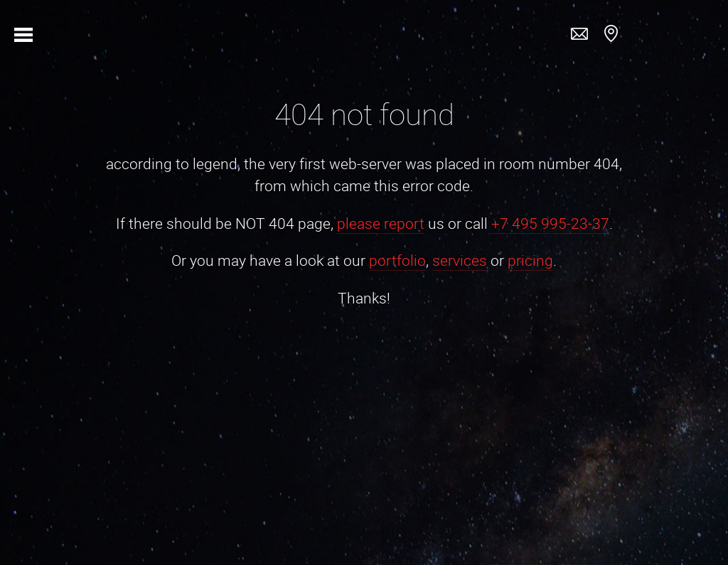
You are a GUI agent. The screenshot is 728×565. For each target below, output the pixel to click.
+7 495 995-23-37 (550, 223)
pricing (530, 260)
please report (381, 223)
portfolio (397, 260)
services (460, 260)
